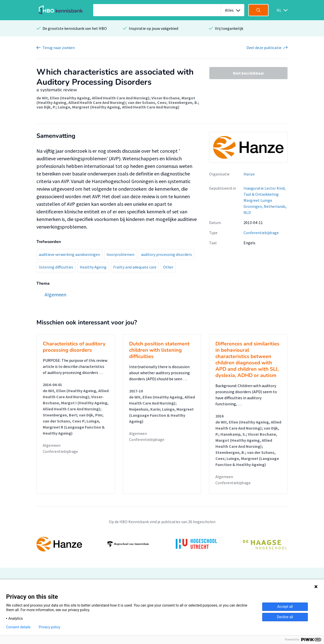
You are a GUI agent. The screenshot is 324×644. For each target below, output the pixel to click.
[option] (162, 544)
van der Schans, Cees (147, 102)
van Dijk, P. (46, 107)
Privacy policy (49, 627)
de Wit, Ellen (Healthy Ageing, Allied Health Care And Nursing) (93, 98)
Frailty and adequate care (135, 267)
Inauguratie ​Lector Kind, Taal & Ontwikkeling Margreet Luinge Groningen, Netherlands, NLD (265, 200)
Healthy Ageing (93, 267)
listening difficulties (56, 267)
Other (168, 267)
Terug (59, 48)
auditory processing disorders (166, 254)
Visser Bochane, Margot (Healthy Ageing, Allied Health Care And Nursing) (116, 100)
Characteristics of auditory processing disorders (74, 347)
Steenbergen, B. (183, 102)
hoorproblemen (120, 254)
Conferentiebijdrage (261, 233)
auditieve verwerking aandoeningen (69, 254)
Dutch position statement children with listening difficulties (159, 350)
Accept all (285, 607)
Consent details (18, 627)
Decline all (285, 617)
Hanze (249, 174)
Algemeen (52, 445)
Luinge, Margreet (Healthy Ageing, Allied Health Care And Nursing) (119, 107)
